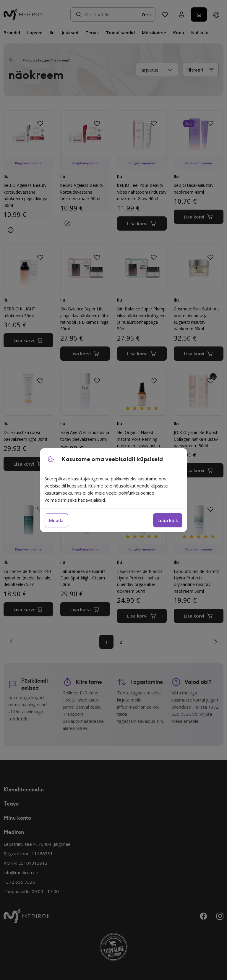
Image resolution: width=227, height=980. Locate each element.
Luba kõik (168, 520)
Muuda (56, 520)
